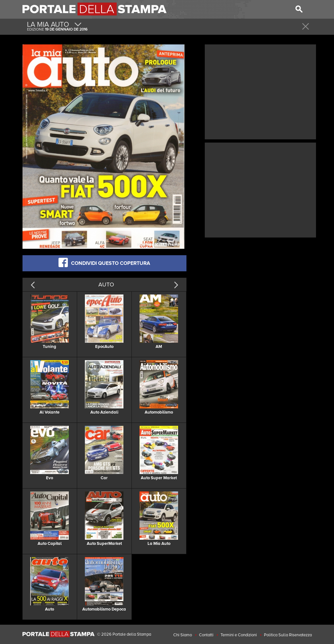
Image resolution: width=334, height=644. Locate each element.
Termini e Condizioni (239, 635)
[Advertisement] (260, 91)
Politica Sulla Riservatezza (288, 635)
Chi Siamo (183, 635)
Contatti (206, 635)
